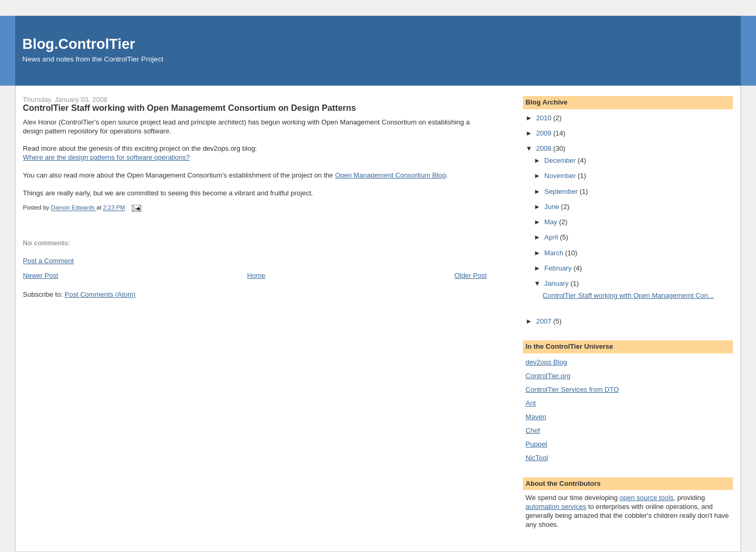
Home (256, 275)
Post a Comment (49, 261)
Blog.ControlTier (79, 44)
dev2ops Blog (546, 362)
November (561, 176)
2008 (545, 148)
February (559, 268)
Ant (531, 403)
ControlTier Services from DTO (572, 389)
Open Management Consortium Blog (390, 175)
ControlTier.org (548, 376)
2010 (545, 118)
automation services (556, 507)
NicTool (537, 458)
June (553, 207)
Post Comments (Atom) (100, 294)
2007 (545, 321)
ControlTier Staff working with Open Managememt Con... (628, 295)
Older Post (471, 275)
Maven (536, 417)
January (558, 283)
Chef (533, 430)
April (552, 237)
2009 (545, 133)
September (562, 191)
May (552, 222)
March (555, 253)
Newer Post (41, 275)
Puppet (536, 444)
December (561, 160)
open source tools (647, 498)
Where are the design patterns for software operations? (107, 157)
